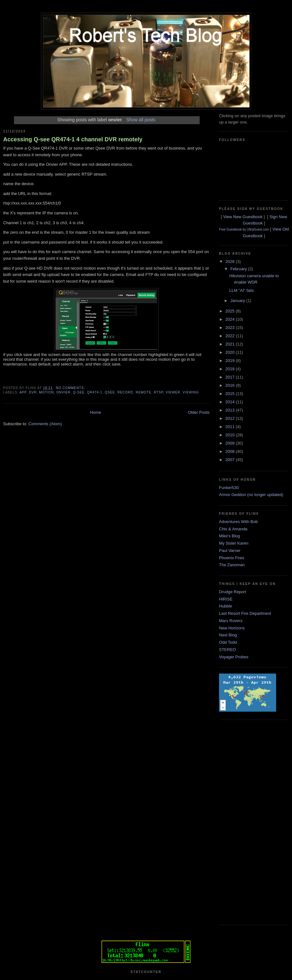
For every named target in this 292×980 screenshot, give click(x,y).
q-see (79, 392)
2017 (231, 377)
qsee (110, 392)
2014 (231, 402)
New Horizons (232, 628)
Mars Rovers (231, 621)
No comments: (71, 388)
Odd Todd (228, 642)
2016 (231, 385)
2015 (231, 394)
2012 (231, 418)
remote (144, 392)
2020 (231, 352)
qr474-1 (95, 392)
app (23, 392)
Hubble (226, 606)
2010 (231, 435)
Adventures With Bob (238, 522)
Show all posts (141, 120)
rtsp (159, 392)
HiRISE (226, 599)
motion (46, 392)
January (238, 301)
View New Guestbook (243, 217)
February (239, 269)
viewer (173, 392)
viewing (191, 392)
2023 (231, 328)
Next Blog (228, 635)
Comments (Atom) (45, 424)
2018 (231, 369)
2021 (231, 344)
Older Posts (199, 412)
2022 (231, 336)
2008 (231, 451)
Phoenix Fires (232, 558)
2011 (231, 427)
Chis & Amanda (233, 529)
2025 (231, 311)
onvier (63, 392)
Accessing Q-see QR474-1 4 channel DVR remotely (73, 139)
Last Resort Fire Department (245, 613)
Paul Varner (230, 550)
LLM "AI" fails (241, 290)
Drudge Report (232, 592)
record (125, 392)
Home (96, 412)
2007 (231, 460)
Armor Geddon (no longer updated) (251, 495)
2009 (231, 443)
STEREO (227, 650)
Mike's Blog (229, 536)
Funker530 (229, 488)
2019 (231, 361)
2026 (231, 262)
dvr (33, 392)
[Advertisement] (244, 822)
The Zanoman (232, 565)
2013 (231, 410)
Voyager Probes (234, 657)
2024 (231, 319)
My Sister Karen (234, 543)
